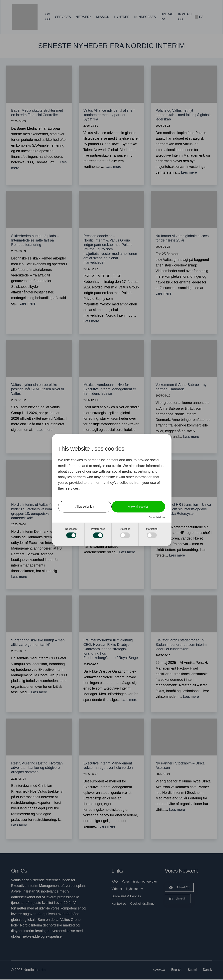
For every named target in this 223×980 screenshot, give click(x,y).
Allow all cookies (138, 507)
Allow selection (85, 507)
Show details (156, 517)
